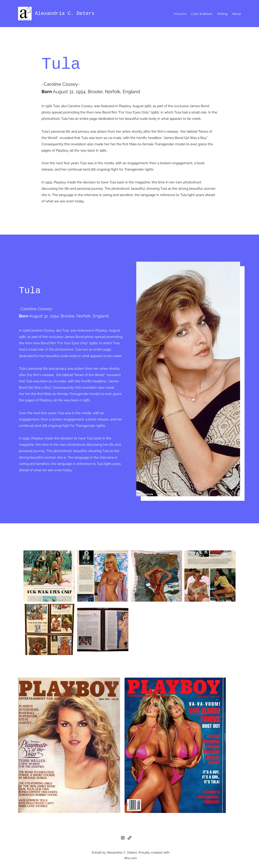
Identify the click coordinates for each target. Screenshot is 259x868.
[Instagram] (123, 838)
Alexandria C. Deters (65, 14)
